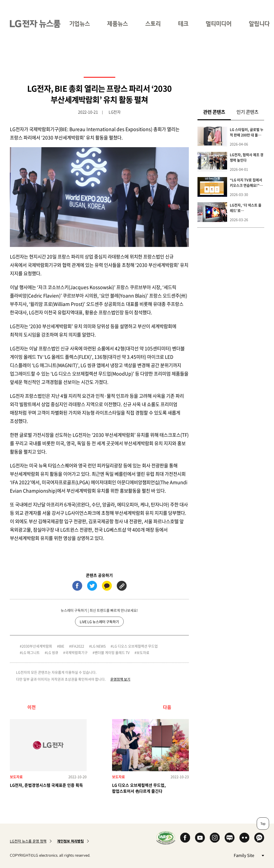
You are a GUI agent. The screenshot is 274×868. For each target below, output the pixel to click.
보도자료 (143, 652)
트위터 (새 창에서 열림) (92, 586)
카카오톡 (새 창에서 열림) (107, 586)
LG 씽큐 (52, 652)
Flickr (244, 838)
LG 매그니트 (31, 652)
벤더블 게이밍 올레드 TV (112, 652)
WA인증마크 (166, 838)
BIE (62, 646)
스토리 (153, 24)
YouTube (200, 838)
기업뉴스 (79, 24)
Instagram (215, 838)
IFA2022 (78, 646)
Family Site (249, 855)
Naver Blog (230, 838)
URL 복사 (122, 586)
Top (263, 824)
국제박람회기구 (76, 652)
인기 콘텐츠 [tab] (247, 112)
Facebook (185, 838)
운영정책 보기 (120, 679)
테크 (183, 24)
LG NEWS (98, 646)
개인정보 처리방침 (70, 841)
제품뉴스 (117, 24)
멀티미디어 (219, 24)
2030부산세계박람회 (37, 646)
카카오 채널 (259, 838)
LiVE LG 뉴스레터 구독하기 (99, 622)
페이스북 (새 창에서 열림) (77, 586)
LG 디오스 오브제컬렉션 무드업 (135, 646)
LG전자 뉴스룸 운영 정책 (28, 841)
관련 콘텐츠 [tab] (217, 112)
